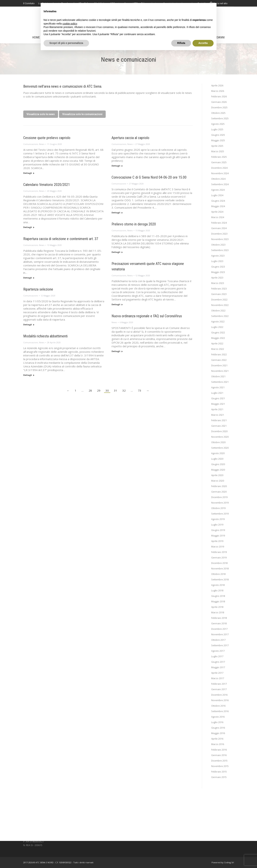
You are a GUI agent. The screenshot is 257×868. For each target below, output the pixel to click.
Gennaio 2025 (219, 162)
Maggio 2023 (218, 272)
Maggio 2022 (218, 338)
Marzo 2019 (218, 547)
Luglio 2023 (217, 261)
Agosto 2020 (218, 453)
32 (124, 390)
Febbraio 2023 (219, 289)
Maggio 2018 (218, 601)
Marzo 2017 (218, 678)
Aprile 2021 (217, 409)
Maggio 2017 (218, 667)
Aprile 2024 (217, 212)
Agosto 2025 (218, 124)
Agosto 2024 (218, 190)
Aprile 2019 (217, 541)
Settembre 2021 (220, 382)
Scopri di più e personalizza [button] (66, 43)
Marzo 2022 (218, 349)
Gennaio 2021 (219, 426)
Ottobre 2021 (218, 376)
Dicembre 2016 (219, 695)
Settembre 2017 (220, 645)
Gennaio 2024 (219, 228)
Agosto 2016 (218, 717)
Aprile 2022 (217, 343)
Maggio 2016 (218, 733)
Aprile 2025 (217, 146)
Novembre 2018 (220, 568)
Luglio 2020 (217, 459)
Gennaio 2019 (219, 558)
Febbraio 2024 (219, 223)
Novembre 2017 (220, 634)
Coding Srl (229, 862)
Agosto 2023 (218, 256)
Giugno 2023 (218, 267)
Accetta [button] (203, 43)
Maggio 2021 (218, 404)
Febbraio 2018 (219, 618)
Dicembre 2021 (219, 365)
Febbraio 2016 (219, 750)
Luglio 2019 (217, 525)
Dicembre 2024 (219, 168)
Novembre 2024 (220, 173)
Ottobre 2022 (218, 310)
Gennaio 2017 (219, 689)
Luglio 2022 (217, 327)
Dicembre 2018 (219, 563)
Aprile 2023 (217, 278)
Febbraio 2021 (219, 420)
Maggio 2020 (218, 470)
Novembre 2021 (220, 371)
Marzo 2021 (218, 415)
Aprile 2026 (217, 85)
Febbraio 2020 (219, 486)
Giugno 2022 (218, 332)
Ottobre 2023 (218, 245)
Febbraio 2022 (219, 354)
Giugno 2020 (218, 464)
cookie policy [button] (70, 24)
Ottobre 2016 (218, 706)
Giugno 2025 (218, 135)
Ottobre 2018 (218, 574)
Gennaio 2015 (219, 777)
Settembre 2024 (220, 184)
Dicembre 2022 (219, 300)
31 (116, 390)
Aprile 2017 (217, 673)
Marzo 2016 (218, 744)
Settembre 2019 (220, 514)
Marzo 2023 (218, 283)
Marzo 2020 (218, 481)
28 (90, 390)
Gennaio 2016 (219, 755)
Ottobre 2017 (218, 640)
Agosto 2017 (218, 651)
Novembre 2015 (220, 766)
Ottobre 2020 (218, 442)
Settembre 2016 (220, 711)
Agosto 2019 (218, 519)
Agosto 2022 (218, 321)
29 (99, 390)
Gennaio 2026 (219, 102)
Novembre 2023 (220, 239)
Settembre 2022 (220, 316)
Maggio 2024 (218, 206)
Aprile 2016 (217, 739)
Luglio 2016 (217, 722)
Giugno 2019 (218, 530)
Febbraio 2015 (219, 772)
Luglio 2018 (217, 590)
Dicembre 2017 (219, 629)
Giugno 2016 (218, 728)
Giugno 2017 (218, 662)
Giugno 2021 (218, 398)
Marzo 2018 (218, 612)
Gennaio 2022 (219, 360)
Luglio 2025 (217, 129)
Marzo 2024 (218, 217)
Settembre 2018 (220, 579)
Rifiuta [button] (181, 43)
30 (107, 390)
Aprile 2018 (217, 607)
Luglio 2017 (217, 656)
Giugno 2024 (218, 201)
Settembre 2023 (220, 250)
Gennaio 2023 (219, 294)
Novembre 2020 (220, 437)
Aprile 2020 (217, 475)
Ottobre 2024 (218, 179)
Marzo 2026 (218, 91)
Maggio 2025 (218, 140)
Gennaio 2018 (219, 623)
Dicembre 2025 (219, 107)
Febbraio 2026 (219, 96)
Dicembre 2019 (219, 497)
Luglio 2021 (217, 393)
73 (140, 390)
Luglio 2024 (217, 195)
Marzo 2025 (218, 151)
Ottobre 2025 (218, 113)
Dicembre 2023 (219, 234)
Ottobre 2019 (218, 508)
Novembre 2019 (220, 503)
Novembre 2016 (220, 700)
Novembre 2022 (220, 305)
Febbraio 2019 (219, 552)
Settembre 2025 (220, 118)
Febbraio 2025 (219, 157)
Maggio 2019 (218, 536)
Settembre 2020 (220, 448)
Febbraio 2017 (219, 684)
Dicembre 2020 (219, 431)
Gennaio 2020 (219, 492)
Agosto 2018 (218, 585)
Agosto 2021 (218, 387)
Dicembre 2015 (219, 761)
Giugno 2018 (218, 596)
